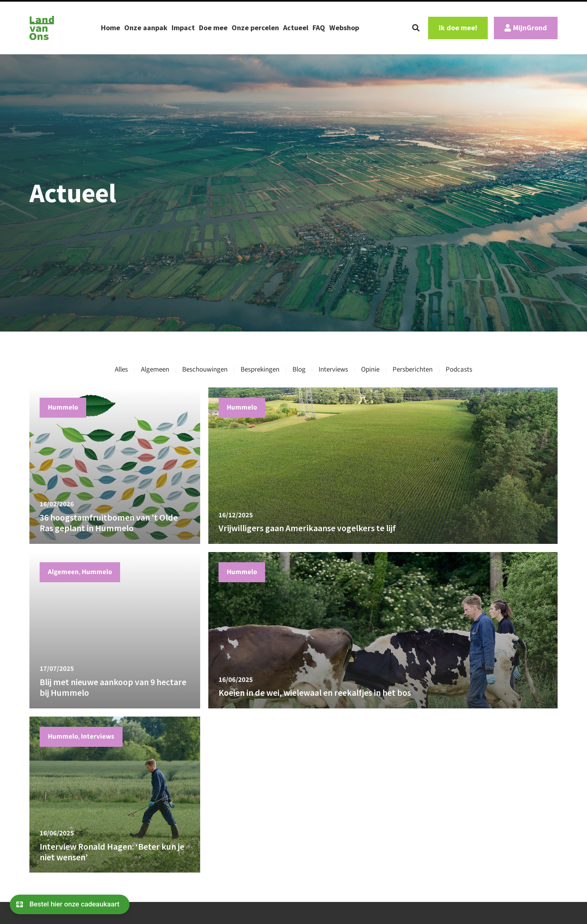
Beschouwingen (205, 370)
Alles (121, 370)
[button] (416, 28)
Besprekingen (260, 370)
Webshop (344, 28)
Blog (299, 370)
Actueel (296, 28)
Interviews (333, 370)
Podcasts (459, 370)
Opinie (370, 370)
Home (110, 28)
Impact (183, 28)
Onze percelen (255, 28)
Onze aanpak (146, 28)
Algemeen (155, 370)
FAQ (319, 28)
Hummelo (63, 407)
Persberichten (413, 370)
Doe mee (213, 28)
